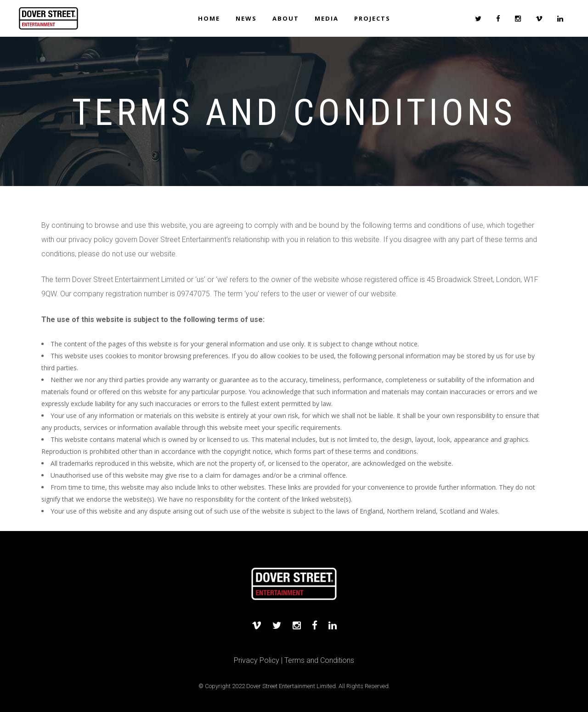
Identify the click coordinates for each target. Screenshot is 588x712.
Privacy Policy (257, 660)
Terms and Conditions (319, 660)
